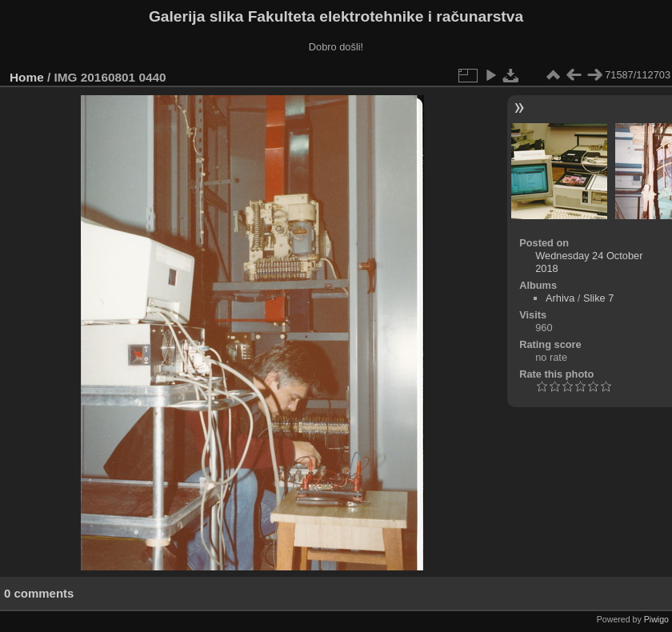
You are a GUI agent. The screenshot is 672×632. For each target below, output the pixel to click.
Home (27, 77)
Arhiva (560, 298)
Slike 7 (598, 298)
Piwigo (656, 619)
